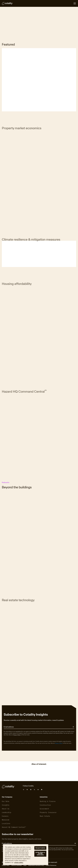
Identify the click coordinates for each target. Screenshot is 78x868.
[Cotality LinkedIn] (31, 790)
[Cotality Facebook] (27, 790)
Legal (25, 865)
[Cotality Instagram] (24, 790)
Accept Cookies (40, 848)
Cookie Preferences (51, 865)
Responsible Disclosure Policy (36, 865)
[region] (26, 855)
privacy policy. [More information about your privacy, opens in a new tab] (19, 863)
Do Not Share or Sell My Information (40, 854)
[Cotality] (7, 3)
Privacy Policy (17, 735)
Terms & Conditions (16, 865)
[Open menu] (75, 3)
